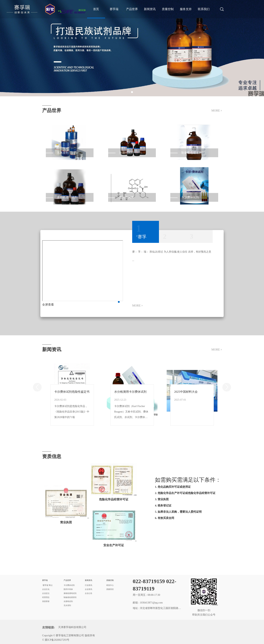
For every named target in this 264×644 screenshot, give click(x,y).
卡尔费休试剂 (69, 585)
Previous (37, 387)
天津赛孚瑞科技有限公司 (72, 627)
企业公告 (89, 593)
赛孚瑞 (114, 9)
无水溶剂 (67, 605)
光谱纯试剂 (68, 601)
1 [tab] (132, 92)
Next (227, 387)
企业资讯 (89, 589)
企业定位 (46, 593)
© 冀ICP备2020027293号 (56, 640)
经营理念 (46, 597)
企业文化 (46, 589)
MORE (217, 110)
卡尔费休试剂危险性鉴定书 (72, 392)
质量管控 (110, 589)
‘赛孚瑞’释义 (47, 585)
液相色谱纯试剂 (70, 593)
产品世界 (132, 9)
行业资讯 (89, 585)
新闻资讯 (150, 9)
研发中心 (110, 585)
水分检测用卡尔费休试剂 (130, 392)
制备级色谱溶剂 (70, 597)
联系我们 (204, 9)
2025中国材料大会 (186, 392)
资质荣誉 (46, 601)
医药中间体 (68, 589)
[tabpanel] (132, 48)
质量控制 (168, 9)
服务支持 (186, 9)
